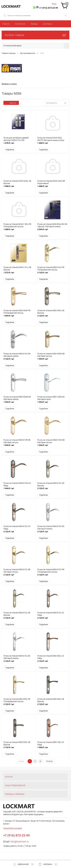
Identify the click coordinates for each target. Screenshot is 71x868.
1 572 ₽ (19, 274)
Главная (6, 24)
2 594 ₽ (53, 231)
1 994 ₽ (19, 317)
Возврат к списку (9, 84)
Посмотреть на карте (13, 828)
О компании (20, 24)
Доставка (48, 24)
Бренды (34, 24)
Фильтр (11, 103)
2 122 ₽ (53, 274)
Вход (54, 4)
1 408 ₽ (53, 144)
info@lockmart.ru (20, 842)
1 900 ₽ (53, 749)
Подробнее (10, 150)
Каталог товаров (35, 35)
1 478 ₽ (19, 144)
